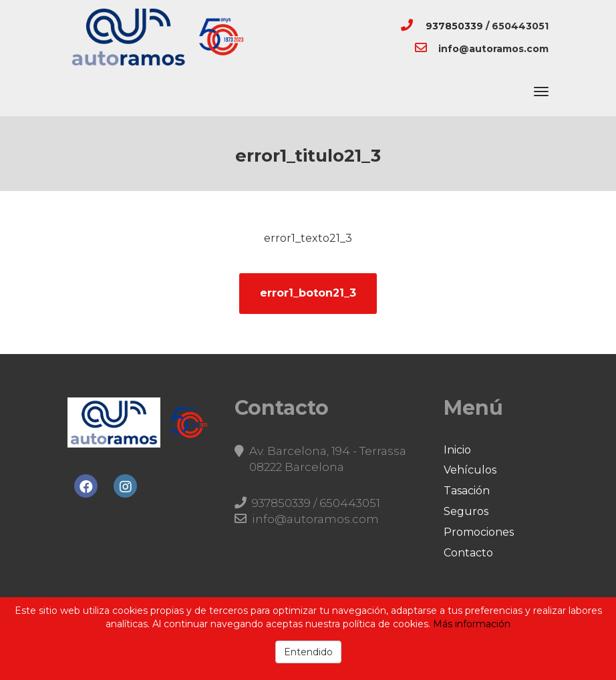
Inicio (457, 450)
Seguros (466, 511)
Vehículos (470, 470)
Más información (472, 624)
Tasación (467, 491)
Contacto (468, 553)
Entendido (308, 652)
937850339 (454, 26)
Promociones (479, 532)
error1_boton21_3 (308, 293)
